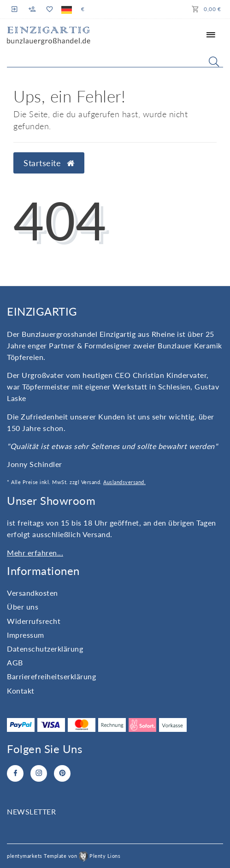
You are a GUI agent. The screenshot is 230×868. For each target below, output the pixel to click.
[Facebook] (15, 773)
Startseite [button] (49, 163)
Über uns (23, 607)
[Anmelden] (16, 9)
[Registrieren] (32, 9)
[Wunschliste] (49, 9)
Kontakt (21, 691)
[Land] (67, 9)
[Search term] (115, 60)
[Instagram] (39, 773)
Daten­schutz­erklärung (45, 649)
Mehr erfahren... (35, 553)
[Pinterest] (62, 773)
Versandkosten (32, 593)
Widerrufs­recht (34, 621)
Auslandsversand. (124, 482)
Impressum (26, 635)
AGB (15, 662)
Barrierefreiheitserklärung (51, 676)
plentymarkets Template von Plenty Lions (64, 856)
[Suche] (214, 61)
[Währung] (83, 9)
